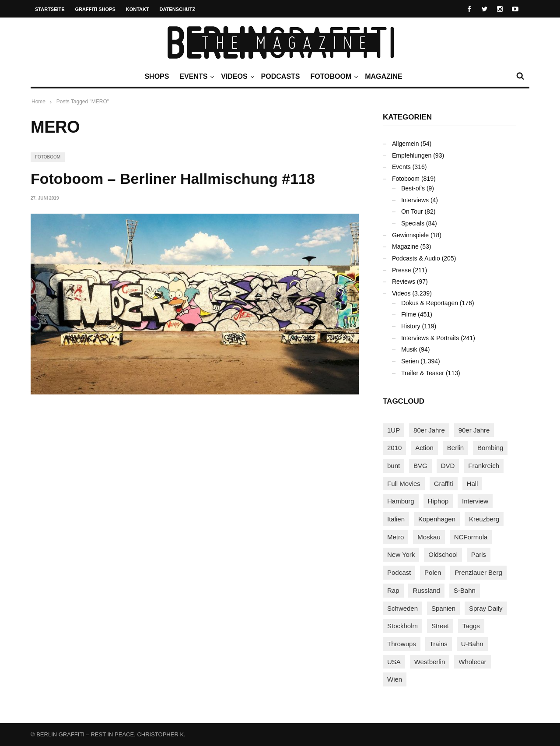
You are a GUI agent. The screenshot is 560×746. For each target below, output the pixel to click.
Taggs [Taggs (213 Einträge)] (471, 626)
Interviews (415, 200)
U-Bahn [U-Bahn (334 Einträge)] (472, 644)
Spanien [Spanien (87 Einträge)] (443, 608)
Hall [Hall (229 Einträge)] (472, 484)
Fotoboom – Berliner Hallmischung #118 (173, 179)
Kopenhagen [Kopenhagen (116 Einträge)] (437, 519)
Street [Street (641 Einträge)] (440, 626)
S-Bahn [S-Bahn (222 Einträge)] (465, 590)
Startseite (50, 9)
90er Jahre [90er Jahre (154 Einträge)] (474, 430)
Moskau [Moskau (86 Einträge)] (429, 537)
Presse (402, 270)
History (411, 326)
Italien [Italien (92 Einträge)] (396, 519)
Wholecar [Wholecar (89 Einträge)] (472, 662)
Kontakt (138, 9)
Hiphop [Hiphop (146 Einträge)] (438, 501)
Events (196, 77)
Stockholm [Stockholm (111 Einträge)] (402, 626)
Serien (410, 361)
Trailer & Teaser (423, 373)
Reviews (404, 282)
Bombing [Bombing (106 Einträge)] (490, 448)
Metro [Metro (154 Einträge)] (395, 537)
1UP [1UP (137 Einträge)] (394, 430)
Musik (409, 349)
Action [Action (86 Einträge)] (424, 448)
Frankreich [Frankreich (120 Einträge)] (484, 466)
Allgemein (405, 144)
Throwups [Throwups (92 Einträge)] (402, 644)
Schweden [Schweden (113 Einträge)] (402, 608)
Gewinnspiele (410, 235)
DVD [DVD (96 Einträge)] (448, 466)
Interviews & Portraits (430, 338)
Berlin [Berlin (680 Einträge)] (455, 448)
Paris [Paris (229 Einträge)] (479, 554)
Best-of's (413, 188)
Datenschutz (178, 9)
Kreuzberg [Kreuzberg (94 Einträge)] (484, 519)
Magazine (383, 76)
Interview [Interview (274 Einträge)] (475, 501)
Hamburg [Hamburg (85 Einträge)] (401, 501)
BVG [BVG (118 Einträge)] (420, 466)
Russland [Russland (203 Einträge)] (426, 590)
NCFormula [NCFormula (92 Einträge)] (471, 537)
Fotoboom (333, 77)
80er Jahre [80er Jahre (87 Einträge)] (429, 430)
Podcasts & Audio (416, 258)
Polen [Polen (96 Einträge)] (433, 572)
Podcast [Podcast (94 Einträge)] (399, 572)
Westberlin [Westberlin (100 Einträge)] (430, 662)
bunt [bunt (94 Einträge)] (394, 466)
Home (38, 102)
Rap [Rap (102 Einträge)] (393, 590)
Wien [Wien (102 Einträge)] (395, 679)
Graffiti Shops (95, 9)
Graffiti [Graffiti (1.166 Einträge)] (444, 484)
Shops (157, 76)
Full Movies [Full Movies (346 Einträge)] (404, 484)
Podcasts (281, 76)
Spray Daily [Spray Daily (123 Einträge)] (486, 608)
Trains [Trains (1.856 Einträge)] (439, 644)
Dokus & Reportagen (430, 303)
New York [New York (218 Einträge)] (401, 554)
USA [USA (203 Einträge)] (394, 662)
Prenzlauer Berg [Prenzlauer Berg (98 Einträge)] (478, 572)
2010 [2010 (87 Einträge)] (394, 448)
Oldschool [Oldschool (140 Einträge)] (443, 554)
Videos (236, 77)
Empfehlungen (412, 155)
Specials (413, 223)
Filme (409, 314)
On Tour (412, 211)
